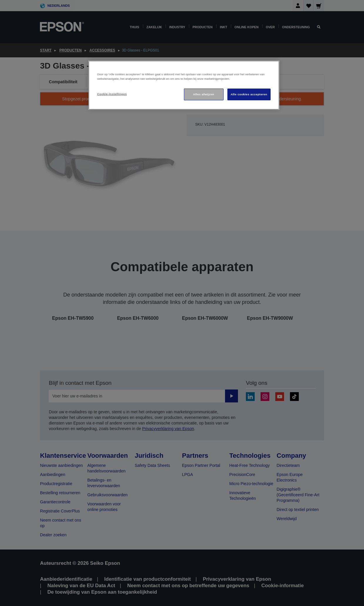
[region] (184, 85)
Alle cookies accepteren (249, 94)
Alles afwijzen (204, 94)
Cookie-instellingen (112, 94)
